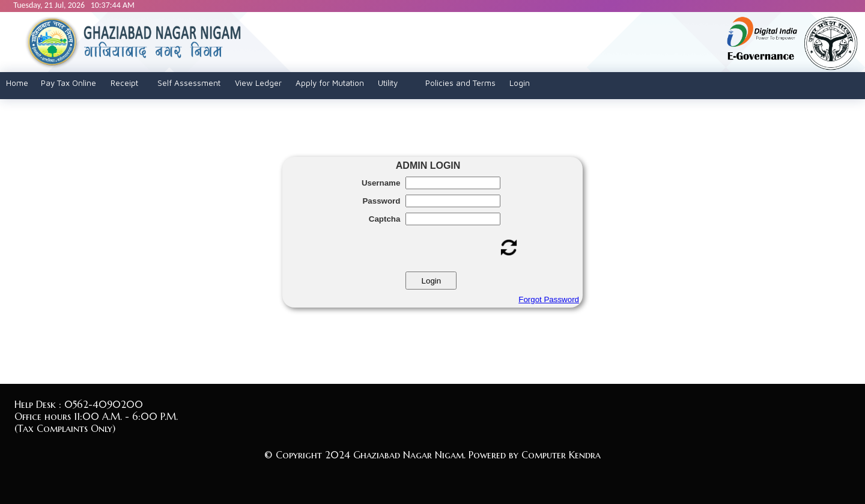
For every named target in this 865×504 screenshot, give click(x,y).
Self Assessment (189, 83)
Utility (388, 83)
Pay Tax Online (68, 83)
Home (17, 83)
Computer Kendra (561, 455)
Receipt (124, 83)
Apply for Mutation (330, 83)
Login (520, 83)
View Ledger (258, 83)
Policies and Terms (460, 83)
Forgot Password (549, 299)
